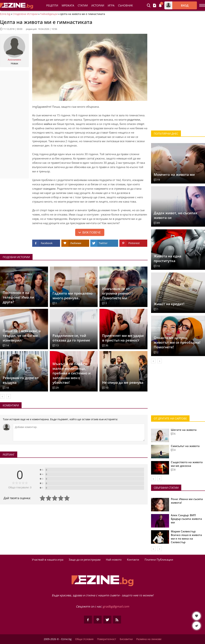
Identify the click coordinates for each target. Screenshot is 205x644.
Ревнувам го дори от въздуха (21, 380)
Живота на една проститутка (168, 258)
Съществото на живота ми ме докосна (187, 464)
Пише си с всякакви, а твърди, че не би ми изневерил (22, 336)
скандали (49, 189)
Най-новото (114, 560)
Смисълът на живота (185, 446)
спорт (141, 124)
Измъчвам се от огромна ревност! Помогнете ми (117, 293)
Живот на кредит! (169, 304)
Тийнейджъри (49, 14)
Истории (98, 5)
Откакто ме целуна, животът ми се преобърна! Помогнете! (177, 342)
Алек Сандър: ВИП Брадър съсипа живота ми (186, 519)
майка (48, 124)
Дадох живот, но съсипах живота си (175, 215)
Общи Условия (84, 639)
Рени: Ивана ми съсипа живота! (187, 501)
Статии (83, 5)
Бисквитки (126, 639)
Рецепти (52, 5)
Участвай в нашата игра (48, 560)
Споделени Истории (25, 14)
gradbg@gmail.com (116, 606)
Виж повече (92, 232)
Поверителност (107, 639)
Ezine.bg (5, 14)
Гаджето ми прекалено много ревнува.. (73, 296)
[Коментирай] (79, 432)
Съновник (125, 5)
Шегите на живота (184, 430)
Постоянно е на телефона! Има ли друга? (18, 297)
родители (134, 120)
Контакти (133, 560)
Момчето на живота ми (174, 175)
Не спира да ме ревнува (123, 382)
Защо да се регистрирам (85, 560)
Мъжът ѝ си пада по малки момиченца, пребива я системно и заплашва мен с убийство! (72, 373)
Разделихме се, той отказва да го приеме (71, 338)
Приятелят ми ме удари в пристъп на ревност (123, 338)
